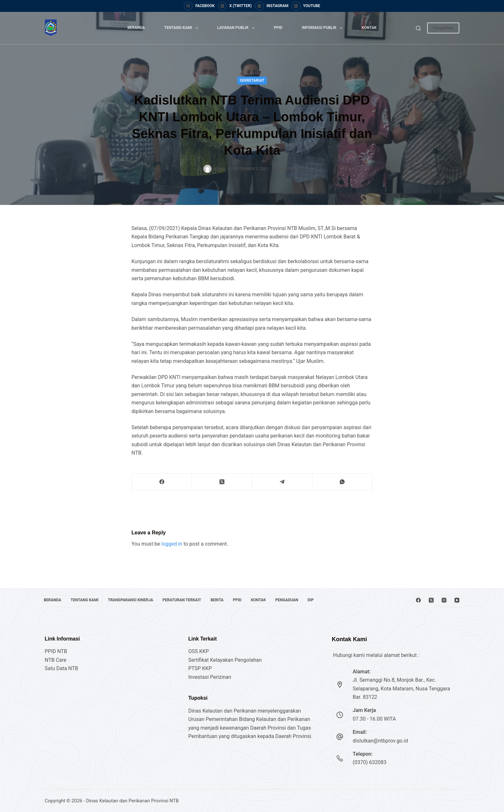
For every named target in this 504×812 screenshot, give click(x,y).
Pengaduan (443, 28)
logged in (172, 544)
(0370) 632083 (369, 762)
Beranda (136, 28)
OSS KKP (199, 651)
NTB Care (56, 660)
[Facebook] (199, 6)
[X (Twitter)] (235, 6)
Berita (225, 600)
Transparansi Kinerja (135, 600)
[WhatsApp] (342, 482)
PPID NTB (56, 651)
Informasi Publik (323, 28)
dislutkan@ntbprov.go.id (380, 741)
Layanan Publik (237, 28)
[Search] (418, 28)
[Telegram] (282, 482)
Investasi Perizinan (210, 677)
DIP (326, 600)
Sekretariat (252, 80)
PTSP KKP (200, 668)
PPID (278, 28)
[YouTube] (306, 6)
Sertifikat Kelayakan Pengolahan (225, 660)
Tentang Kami (182, 28)
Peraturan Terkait (188, 600)
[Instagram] (272, 6)
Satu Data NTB (61, 668)
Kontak (369, 28)
